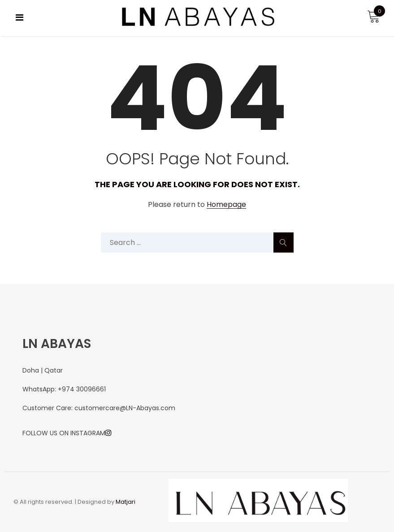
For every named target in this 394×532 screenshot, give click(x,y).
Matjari (126, 502)
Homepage (226, 205)
